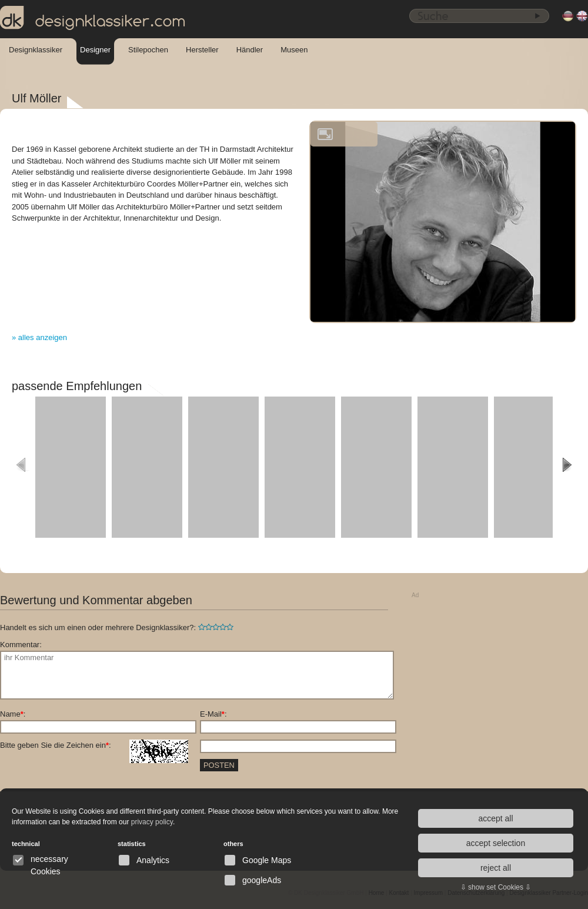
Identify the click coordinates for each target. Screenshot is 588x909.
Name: (13, 714)
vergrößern (325, 134)
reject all (496, 868)
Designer (95, 50)
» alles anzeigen (39, 337)
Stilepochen (148, 50)
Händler (250, 50)
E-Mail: (213, 714)
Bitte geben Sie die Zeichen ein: (94, 745)
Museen (294, 50)
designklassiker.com (93, 18)
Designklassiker (36, 50)
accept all (495, 818)
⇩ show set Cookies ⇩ (496, 887)
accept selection (496, 843)
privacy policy (152, 822)
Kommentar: (21, 645)
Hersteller (202, 50)
